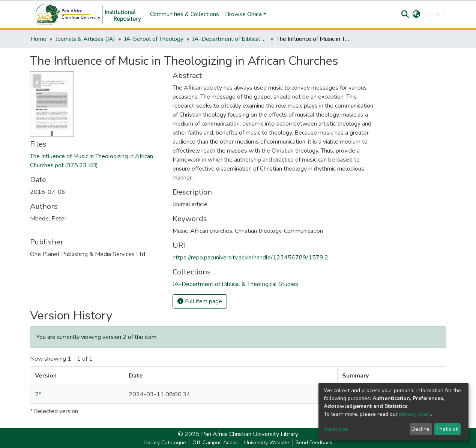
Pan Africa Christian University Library (250, 434)
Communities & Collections (185, 14)
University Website (267, 443)
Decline (420, 429)
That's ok (447, 429)
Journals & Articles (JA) (85, 39)
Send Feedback (314, 443)
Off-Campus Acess (215, 443)
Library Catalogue (165, 443)
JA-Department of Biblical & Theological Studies (230, 39)
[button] (416, 14)
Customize (336, 429)
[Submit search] (405, 14)
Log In (432, 14)
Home (38, 39)
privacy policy (415, 414)
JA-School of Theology (154, 39)
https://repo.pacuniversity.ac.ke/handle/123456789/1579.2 (250, 258)
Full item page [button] (200, 301)
